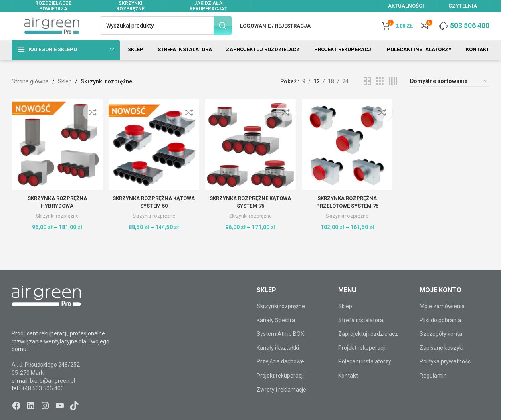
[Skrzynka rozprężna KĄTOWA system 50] (153, 158)
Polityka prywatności (446, 376)
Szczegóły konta (441, 348)
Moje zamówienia (442, 320)
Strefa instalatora (361, 334)
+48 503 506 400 (43, 402)
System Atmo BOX (280, 348)
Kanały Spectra (276, 334)
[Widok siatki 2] (367, 96)
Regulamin (433, 390)
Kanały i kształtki (278, 362)
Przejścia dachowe (280, 376)
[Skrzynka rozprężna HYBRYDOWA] (56, 158)
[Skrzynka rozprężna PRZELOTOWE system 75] (347, 158)
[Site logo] (52, 32)
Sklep (65, 95)
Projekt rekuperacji (280, 390)
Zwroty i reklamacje (281, 404)
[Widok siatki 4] (393, 96)
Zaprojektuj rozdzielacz (368, 348)
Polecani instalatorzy (365, 376)
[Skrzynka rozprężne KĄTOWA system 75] (250, 158)
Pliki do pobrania (440, 334)
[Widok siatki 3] (380, 96)
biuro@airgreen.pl (53, 395)
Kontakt (348, 390)
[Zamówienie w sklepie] (449, 96)
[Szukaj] (166, 33)
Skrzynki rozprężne (56, 228)
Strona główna (30, 95)
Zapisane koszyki (441, 362)
